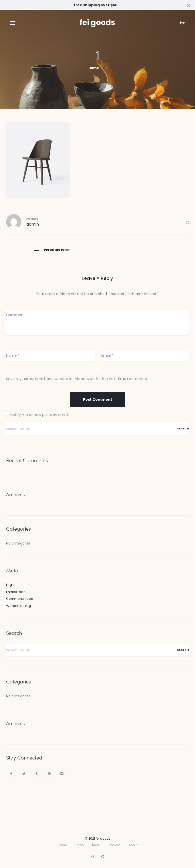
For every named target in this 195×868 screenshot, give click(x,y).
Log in (11, 585)
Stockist (114, 845)
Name (13, 355)
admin (33, 224)
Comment (15, 315)
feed (96, 845)
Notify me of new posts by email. (40, 415)
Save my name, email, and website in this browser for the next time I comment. (77, 379)
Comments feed (20, 599)
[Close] (189, 5)
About (133, 845)
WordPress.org (19, 606)
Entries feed (16, 592)
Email (107, 355)
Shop (79, 845)
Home (62, 845)
